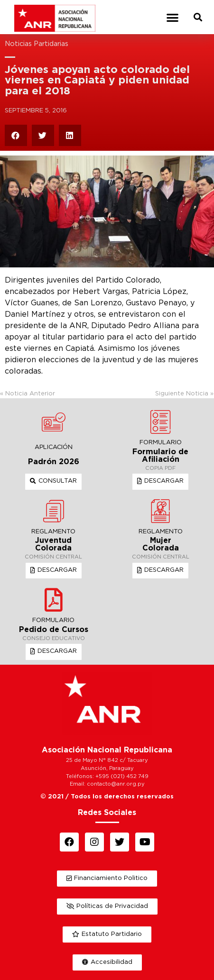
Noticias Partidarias (37, 44)
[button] (172, 17)
